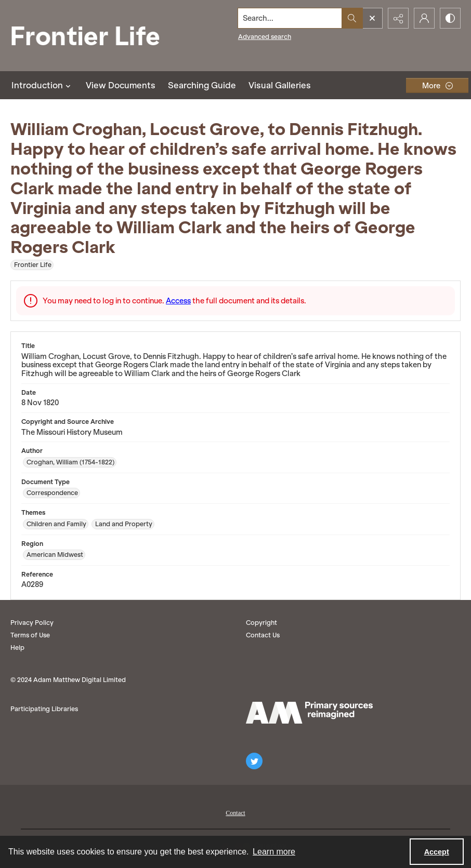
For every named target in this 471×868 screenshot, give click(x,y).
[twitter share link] (254, 761)
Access (178, 301)
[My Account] (424, 18)
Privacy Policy (32, 623)
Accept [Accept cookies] (437, 852)
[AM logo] (309, 713)
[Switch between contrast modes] (450, 18)
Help (17, 647)
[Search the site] (290, 18)
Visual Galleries (280, 85)
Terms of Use (30, 635)
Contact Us (263, 635)
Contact (235, 813)
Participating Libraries (44, 709)
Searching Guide (202, 85)
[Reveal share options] (398, 18)
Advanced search (265, 37)
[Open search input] (372, 18)
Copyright (261, 623)
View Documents (121, 85)
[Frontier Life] (94, 36)
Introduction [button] (42, 85)
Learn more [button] (274, 852)
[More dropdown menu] (437, 85)
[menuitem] (235, 812)
